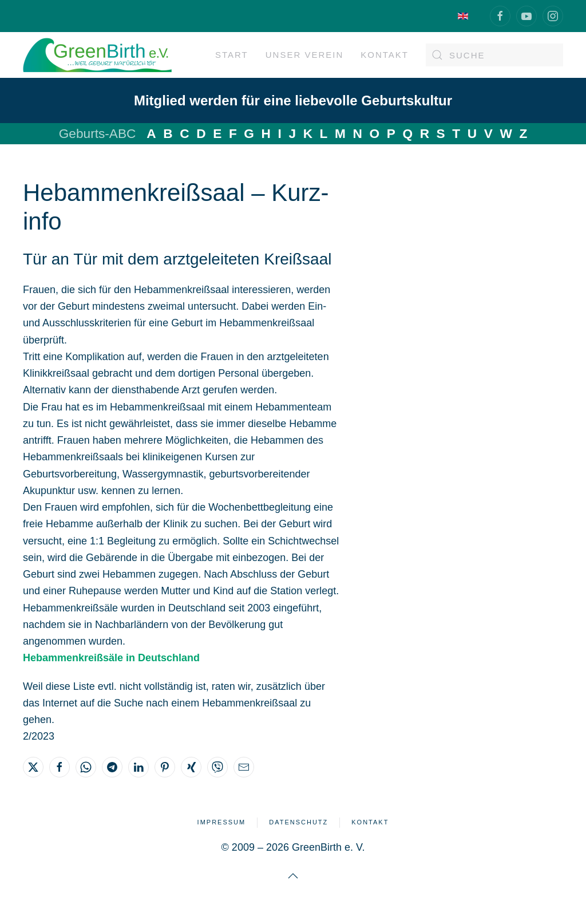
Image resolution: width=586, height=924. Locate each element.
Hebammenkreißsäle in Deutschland (111, 658)
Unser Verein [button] (305, 55)
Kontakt (370, 822)
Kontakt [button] (385, 55)
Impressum (222, 822)
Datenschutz (298, 822)
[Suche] (494, 55)
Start (232, 55)
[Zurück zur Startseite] (97, 55)
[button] (293, 876)
